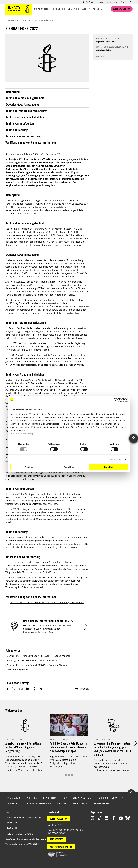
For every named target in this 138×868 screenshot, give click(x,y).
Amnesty (86, 9)
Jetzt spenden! (120, 9)
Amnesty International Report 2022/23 (26, 665)
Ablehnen (30, 467)
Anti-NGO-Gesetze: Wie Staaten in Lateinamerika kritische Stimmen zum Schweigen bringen (68, 747)
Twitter (14, 689)
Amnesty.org (12, 803)
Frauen (46, 656)
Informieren (58, 9)
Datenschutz (80, 803)
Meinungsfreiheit (15, 660)
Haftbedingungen (62, 656)
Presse (101, 2)
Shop (122, 2)
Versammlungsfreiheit (18, 670)
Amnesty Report (31, 656)
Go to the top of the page (131, 792)
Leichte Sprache (112, 2)
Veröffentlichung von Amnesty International (31, 143)
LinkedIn (28, 689)
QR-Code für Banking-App (61, 847)
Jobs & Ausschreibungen (38, 803)
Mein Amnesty (90, 2)
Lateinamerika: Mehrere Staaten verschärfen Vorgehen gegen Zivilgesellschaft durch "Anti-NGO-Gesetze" (113, 749)
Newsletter (49, 798)
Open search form (130, 2)
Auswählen (69, 467)
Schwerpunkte (41, 9)
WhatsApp (34, 689)
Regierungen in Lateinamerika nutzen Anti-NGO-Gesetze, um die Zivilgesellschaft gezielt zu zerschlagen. (69, 762)
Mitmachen (73, 9)
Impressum (32, 798)
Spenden (98, 9)
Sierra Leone (13, 656)
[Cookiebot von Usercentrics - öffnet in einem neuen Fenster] (116, 400)
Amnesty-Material (82, 798)
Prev (2, 743)
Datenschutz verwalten (111, 798)
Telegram (41, 689)
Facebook (7, 689)
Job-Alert (62, 803)
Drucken (82, 689)
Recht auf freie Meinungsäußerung (26, 111)
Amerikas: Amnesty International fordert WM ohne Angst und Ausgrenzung (23, 747)
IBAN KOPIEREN (57, 839)
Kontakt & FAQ (13, 798)
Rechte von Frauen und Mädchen (25, 117)
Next (136, 743)
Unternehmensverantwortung (23, 136)
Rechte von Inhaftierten (20, 123)
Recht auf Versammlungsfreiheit (25, 98)
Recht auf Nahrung (17, 130)
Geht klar (108, 467)
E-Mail (21, 689)
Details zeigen (115, 459)
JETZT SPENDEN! (57, 819)
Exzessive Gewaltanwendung (22, 104)
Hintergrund (13, 92)
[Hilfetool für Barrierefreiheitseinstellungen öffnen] (134, 438)
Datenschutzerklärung (22, 433)
